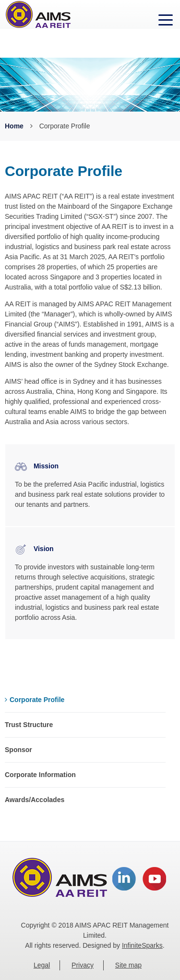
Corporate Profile (35, 700)
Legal (42, 965)
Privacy (83, 965)
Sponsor (18, 750)
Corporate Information (40, 775)
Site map (128, 965)
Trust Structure (29, 725)
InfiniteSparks (142, 945)
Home (14, 126)
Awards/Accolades (35, 800)
